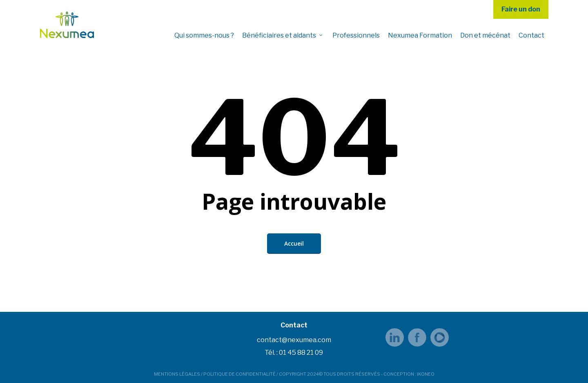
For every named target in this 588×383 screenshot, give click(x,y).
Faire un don (521, 9)
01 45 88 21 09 (301, 353)
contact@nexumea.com (294, 340)
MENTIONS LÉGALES (177, 374)
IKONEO (426, 374)
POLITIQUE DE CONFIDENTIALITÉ (239, 374)
